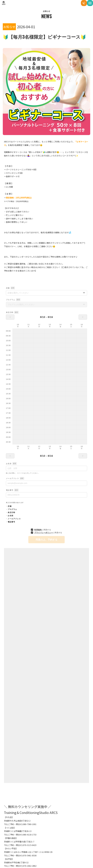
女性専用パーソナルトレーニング (62, 861)
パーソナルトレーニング (13, 848)
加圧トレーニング (11, 854)
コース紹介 (54, 842)
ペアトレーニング (57, 848)
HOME (7, 842)
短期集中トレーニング (58, 854)
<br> (46, 415)
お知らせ (9, 788)
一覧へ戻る (46, 651)
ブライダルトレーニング (13, 861)
